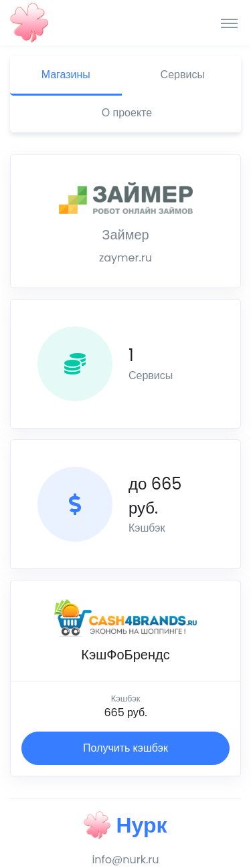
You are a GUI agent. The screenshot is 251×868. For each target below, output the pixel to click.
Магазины (66, 75)
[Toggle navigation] (229, 23)
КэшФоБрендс (125, 655)
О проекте (127, 113)
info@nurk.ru (125, 860)
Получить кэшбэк (125, 748)
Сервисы (183, 75)
